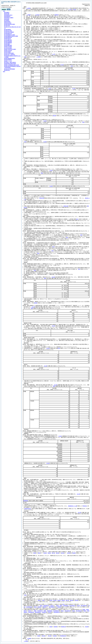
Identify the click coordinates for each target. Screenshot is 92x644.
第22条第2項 (31, 612)
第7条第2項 (40, 611)
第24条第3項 (52, 607)
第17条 (53, 553)
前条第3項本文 (28, 509)
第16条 (49, 553)
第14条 (45, 553)
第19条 (57, 553)
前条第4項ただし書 (72, 506)
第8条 (61, 606)
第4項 (52, 606)
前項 (25, 57)
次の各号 (37, 15)
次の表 (62, 65)
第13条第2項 (29, 607)
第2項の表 (42, 198)
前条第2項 (26, 501)
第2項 (50, 612)
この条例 (28, 8)
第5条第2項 (46, 606)
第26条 (74, 553)
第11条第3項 (84, 606)
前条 (43, 600)
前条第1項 (63, 627)
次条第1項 (44, 612)
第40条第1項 (57, 612)
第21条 (63, 553)
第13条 (50, 636)
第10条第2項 (72, 606)
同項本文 (85, 506)
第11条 (44, 636)
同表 (83, 122)
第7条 (39, 553)
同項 (67, 238)
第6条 (57, 606)
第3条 (51, 627)
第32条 (54, 116)
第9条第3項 (66, 606)
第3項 (78, 606)
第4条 (35, 553)
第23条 (69, 553)
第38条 (56, 627)
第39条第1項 (63, 636)
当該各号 (56, 15)
